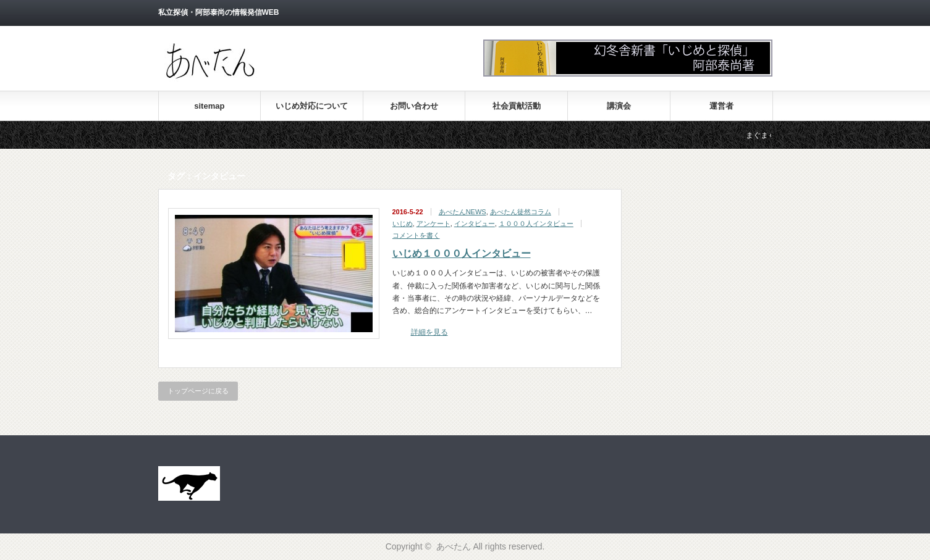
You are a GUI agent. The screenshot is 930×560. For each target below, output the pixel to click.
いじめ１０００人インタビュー (462, 253)
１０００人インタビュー (536, 224)
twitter (749, 13)
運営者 (721, 106)
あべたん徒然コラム (521, 212)
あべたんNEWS (463, 212)
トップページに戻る (198, 391)
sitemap (209, 106)
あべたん (454, 546)
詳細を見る (429, 332)
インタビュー (475, 224)
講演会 (619, 106)
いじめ (403, 224)
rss (732, 13)
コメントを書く (416, 235)
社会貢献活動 (517, 106)
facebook (766, 13)
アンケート (433, 224)
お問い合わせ (414, 106)
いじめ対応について (312, 106)
